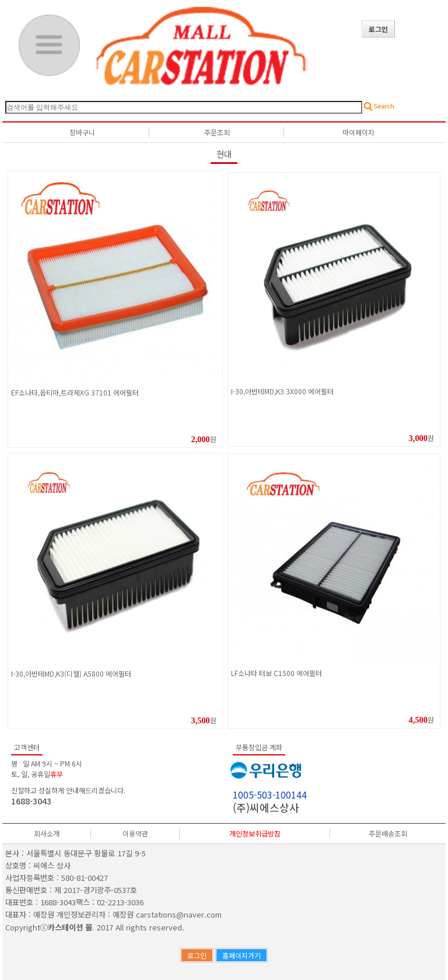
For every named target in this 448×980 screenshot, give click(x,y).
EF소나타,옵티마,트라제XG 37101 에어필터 (75, 392)
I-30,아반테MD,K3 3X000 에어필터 (282, 391)
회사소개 (47, 833)
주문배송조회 (388, 833)
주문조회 (217, 132)
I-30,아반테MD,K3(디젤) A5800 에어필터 (71, 673)
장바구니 (82, 132)
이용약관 (135, 833)
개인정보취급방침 (255, 833)
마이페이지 (358, 132)
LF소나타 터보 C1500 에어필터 (276, 673)
